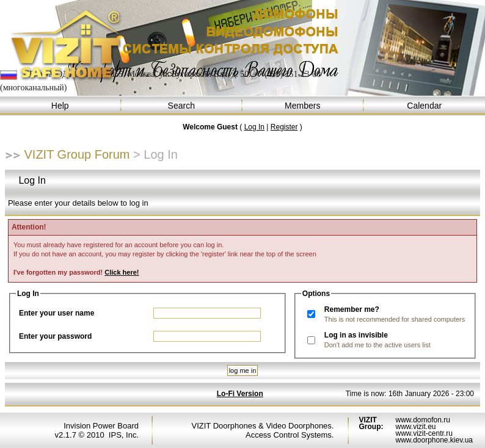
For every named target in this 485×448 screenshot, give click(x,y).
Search (182, 106)
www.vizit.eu (415, 427)
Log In (254, 127)
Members (303, 106)
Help (61, 106)
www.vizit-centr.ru (424, 433)
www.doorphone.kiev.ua (434, 440)
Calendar (425, 106)
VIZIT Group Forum (77, 154)
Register (284, 127)
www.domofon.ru (422, 420)
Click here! (122, 272)
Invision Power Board (101, 426)
